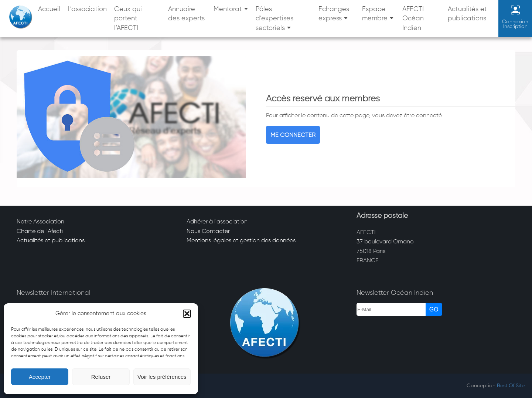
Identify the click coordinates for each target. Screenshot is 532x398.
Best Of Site (511, 386)
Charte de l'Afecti (40, 231)
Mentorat (228, 9)
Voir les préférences (162, 377)
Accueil (49, 9)
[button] (187, 314)
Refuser (101, 377)
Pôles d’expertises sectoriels (274, 18)
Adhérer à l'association (217, 221)
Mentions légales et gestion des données (241, 240)
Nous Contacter (208, 231)
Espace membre (375, 14)
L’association (87, 9)
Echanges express (334, 14)
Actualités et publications (467, 14)
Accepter (40, 377)
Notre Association (40, 221)
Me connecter (293, 135)
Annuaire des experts (186, 14)
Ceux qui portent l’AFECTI (128, 18)
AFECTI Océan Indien (413, 18)
